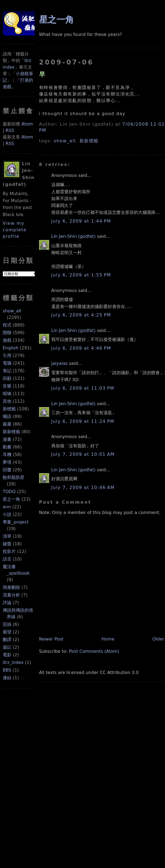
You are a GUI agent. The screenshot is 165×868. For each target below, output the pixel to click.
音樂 (7, 386)
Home (108, 639)
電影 (7, 655)
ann (7, 507)
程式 (7, 325)
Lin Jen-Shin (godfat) (73, 236)
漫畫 (7, 439)
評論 (7, 603)
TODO (9, 492)
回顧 (7, 378)
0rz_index (13, 662)
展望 (7, 632)
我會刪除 (11, 587)
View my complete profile (15, 230)
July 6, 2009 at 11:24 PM (83, 421)
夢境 (7, 462)
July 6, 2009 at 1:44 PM (81, 221)
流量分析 (11, 595)
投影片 (9, 551)
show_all (12, 311)
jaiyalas (60, 363)
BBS (7, 670)
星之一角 (11, 499)
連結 (7, 678)
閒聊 (7, 333)
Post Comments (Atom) (94, 651)
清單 (7, 536)
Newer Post (51, 639)
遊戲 (7, 340)
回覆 (7, 470)
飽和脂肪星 (14, 477)
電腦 (7, 363)
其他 (7, 401)
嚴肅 (7, 424)
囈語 (7, 416)
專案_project (16, 522)
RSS (10, 130)
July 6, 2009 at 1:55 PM (81, 275)
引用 (7, 355)
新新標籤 (11, 432)
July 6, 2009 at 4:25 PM (81, 315)
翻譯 (7, 640)
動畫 (7, 447)
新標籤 (9, 409)
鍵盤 (7, 544)
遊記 (7, 647)
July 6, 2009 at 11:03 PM (83, 388)
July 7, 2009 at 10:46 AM (83, 487)
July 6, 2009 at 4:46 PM (81, 348)
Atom (27, 124)
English (11, 348)
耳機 (7, 455)
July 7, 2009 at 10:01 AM (83, 454)
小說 (7, 514)
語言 (7, 559)
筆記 (7, 371)
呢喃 (7, 394)
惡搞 (7, 624)
